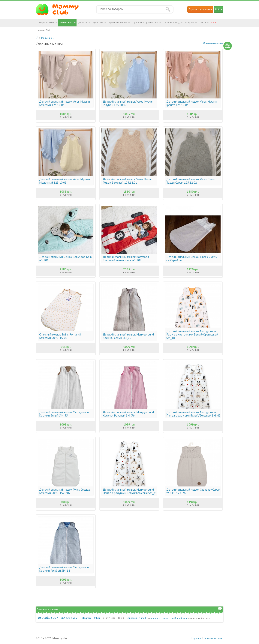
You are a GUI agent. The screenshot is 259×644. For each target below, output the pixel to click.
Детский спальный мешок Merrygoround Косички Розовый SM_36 (128, 414)
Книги (203, 22)
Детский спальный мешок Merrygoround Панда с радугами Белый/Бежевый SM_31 (130, 491)
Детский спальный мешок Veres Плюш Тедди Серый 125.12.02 (191, 181)
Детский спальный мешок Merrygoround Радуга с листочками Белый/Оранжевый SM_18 (192, 334)
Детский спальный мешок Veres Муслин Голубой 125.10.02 (128, 103)
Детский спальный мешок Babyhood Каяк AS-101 (66, 258)
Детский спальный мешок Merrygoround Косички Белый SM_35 (65, 414)
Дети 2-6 (83, 22)
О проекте (196, 638)
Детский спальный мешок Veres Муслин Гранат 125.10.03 (192, 103)
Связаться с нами (213, 638)
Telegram (86, 618)
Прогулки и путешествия (146, 22)
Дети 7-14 (98, 22)
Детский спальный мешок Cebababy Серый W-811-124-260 (193, 491)
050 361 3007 (48, 618)
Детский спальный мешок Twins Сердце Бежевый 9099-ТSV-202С (65, 491)
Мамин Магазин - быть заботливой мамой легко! (60, 9)
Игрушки (190, 22)
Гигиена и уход (172, 22)
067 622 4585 (69, 618)
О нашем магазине (213, 43)
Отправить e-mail (136, 618)
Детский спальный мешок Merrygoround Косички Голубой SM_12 (65, 569)
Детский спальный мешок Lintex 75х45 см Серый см (192, 258)
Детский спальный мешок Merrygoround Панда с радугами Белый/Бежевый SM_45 (193, 414)
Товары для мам (46, 22)
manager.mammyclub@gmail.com (169, 618)
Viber (97, 618)
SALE (214, 22)
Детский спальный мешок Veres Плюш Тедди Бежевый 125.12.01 (127, 181)
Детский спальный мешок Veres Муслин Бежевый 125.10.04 (65, 103)
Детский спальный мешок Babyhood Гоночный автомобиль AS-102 (126, 258)
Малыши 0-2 (66, 22)
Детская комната (118, 22)
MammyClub (44, 30)
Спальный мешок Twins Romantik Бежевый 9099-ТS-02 (60, 336)
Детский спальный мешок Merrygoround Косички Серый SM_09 (128, 336)
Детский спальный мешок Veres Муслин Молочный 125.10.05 (65, 181)
